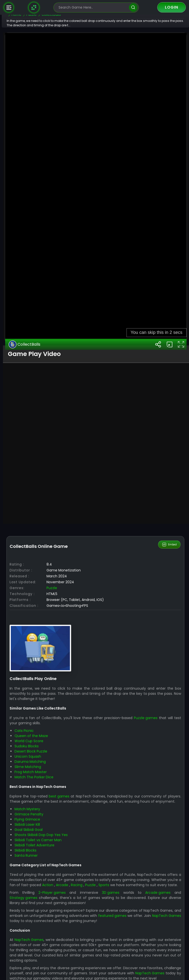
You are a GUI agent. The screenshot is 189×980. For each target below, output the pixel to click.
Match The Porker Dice (48, 946)
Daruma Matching (44, 931)
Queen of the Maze (45, 905)
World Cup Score (43, 910)
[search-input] (93, 7)
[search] (133, 7)
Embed (170, 714)
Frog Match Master (45, 941)
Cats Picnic (38, 900)
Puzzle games (155, 887)
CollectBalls (39, 514)
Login (172, 7)
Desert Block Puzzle (45, 921)
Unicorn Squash (42, 926)
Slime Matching (42, 936)
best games (73, 966)
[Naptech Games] (34, 7)
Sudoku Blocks (41, 915)
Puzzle (66, 757)
